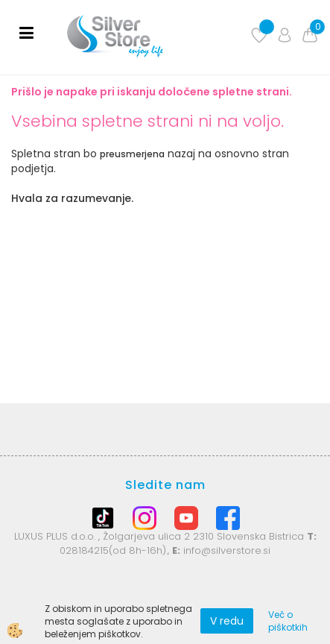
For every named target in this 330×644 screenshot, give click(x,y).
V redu (227, 621)
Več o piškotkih (288, 621)
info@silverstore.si (227, 550)
